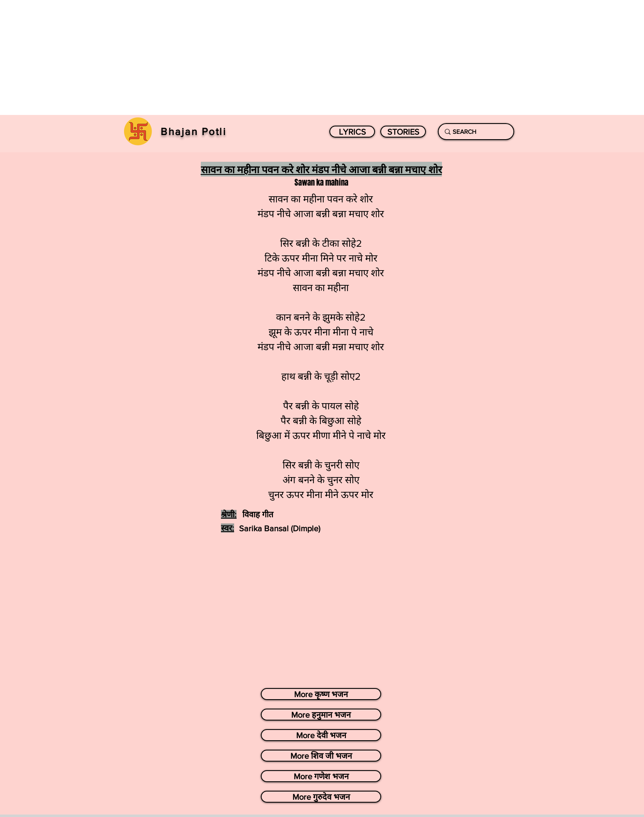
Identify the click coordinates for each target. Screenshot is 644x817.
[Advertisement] (246, 57)
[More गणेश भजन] (321, 776)
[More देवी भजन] (321, 735)
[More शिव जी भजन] (321, 756)
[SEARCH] (474, 132)
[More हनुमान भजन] (321, 715)
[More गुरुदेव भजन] (321, 797)
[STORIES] (403, 132)
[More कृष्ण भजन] (321, 694)
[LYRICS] (352, 132)
